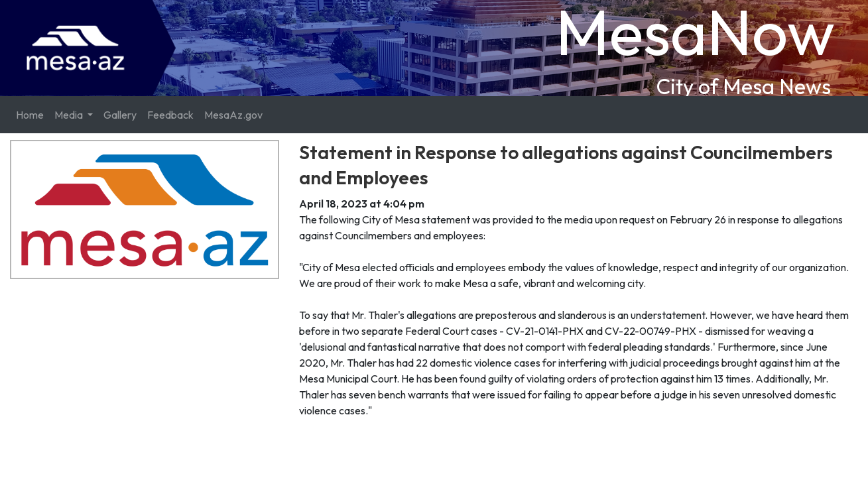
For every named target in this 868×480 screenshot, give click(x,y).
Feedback (170, 115)
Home (30, 115)
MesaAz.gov (233, 115)
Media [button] (70, 115)
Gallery (120, 115)
